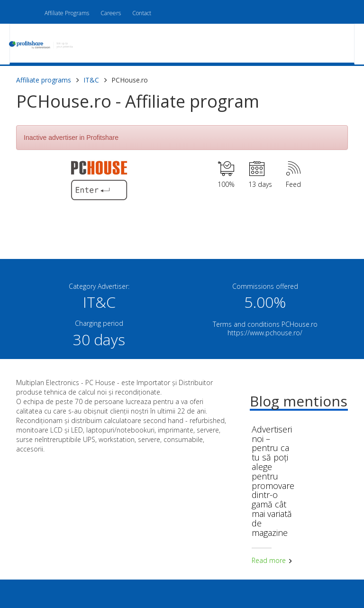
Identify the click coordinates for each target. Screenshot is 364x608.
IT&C (91, 80)
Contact (142, 13)
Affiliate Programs (67, 13)
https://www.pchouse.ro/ (265, 333)
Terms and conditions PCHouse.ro (265, 324)
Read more (272, 560)
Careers (111, 13)
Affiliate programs (44, 80)
